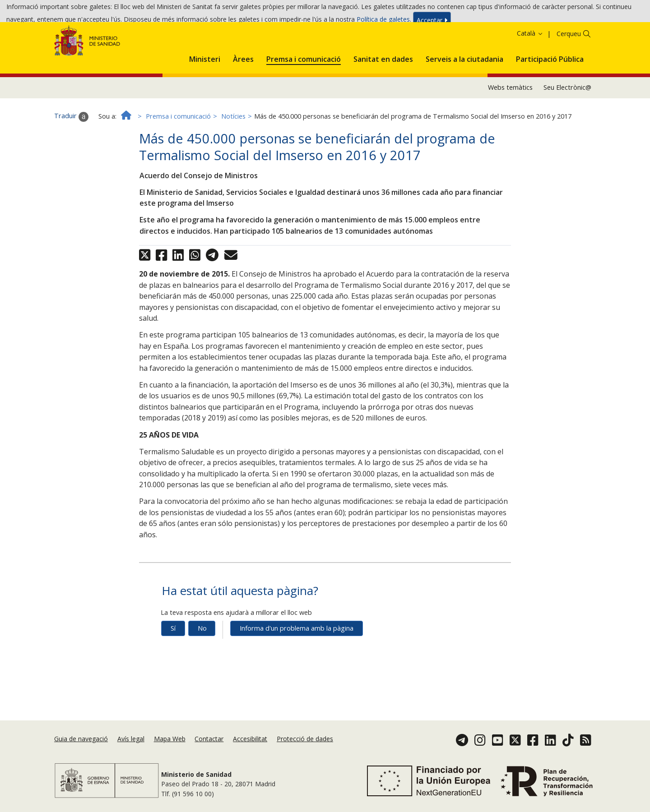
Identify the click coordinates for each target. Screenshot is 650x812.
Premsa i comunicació (178, 150)
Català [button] (530, 67)
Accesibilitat (250, 750)
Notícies (233, 150)
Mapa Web (170, 750)
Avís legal (131, 750)
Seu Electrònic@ (567, 121)
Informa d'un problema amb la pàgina (297, 662)
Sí (173, 662)
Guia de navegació (81, 750)
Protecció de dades (305, 750)
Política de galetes (383, 22)
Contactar (209, 750)
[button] (205, 91)
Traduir (71, 150)
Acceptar (432, 22)
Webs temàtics (510, 121)
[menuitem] (205, 91)
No (202, 662)
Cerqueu (569, 67)
